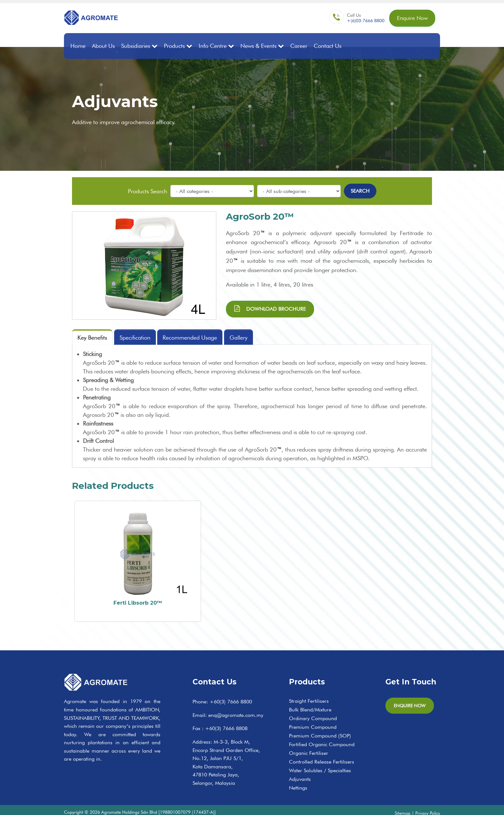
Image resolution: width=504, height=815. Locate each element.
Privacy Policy (428, 803)
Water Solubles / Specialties (320, 760)
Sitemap (403, 803)
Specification (135, 338)
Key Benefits (92, 338)
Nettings (298, 778)
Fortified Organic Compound (322, 734)
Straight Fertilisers (309, 691)
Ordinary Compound (313, 708)
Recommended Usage (190, 338)
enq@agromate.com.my (236, 705)
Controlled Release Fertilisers (322, 752)
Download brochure (270, 308)
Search (360, 191)
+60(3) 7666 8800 (231, 692)
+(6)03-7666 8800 (363, 21)
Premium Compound (313, 717)
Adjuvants (300, 769)
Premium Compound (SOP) (320, 726)
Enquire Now (411, 18)
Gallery (239, 338)
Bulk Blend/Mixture (310, 700)
